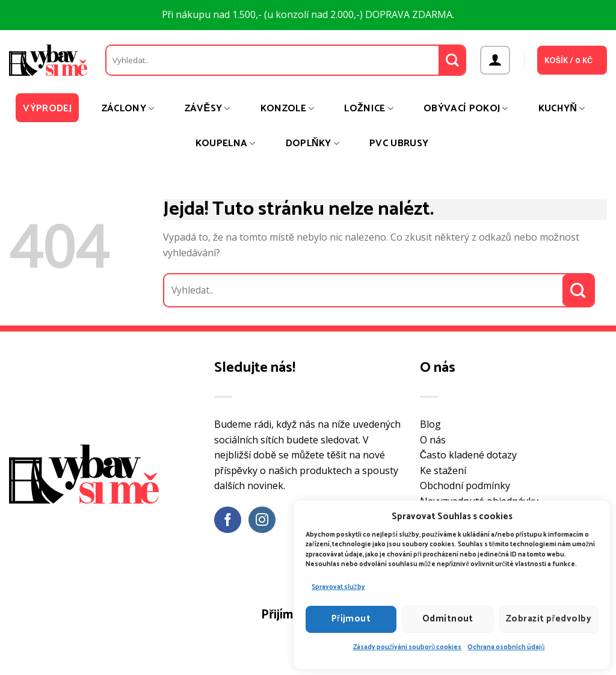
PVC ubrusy (399, 143)
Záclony (128, 109)
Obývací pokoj (466, 109)
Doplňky (313, 143)
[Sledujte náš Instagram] (262, 520)
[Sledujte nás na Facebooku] (228, 520)
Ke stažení (443, 470)
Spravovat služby (338, 587)
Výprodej (47, 109)
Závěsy (208, 109)
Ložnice (369, 109)
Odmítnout (448, 619)
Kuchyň (562, 109)
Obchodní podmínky (465, 485)
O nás (433, 440)
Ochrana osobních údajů (506, 647)
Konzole (288, 109)
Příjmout (351, 619)
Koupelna (226, 143)
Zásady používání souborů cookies (408, 647)
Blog (430, 424)
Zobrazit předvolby (549, 619)
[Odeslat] (452, 60)
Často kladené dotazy (469, 455)
